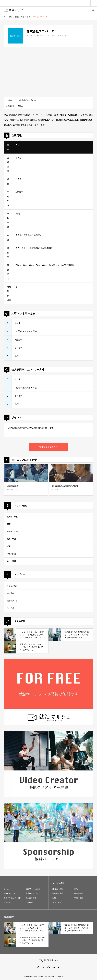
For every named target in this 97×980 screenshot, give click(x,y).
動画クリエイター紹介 (13, 898)
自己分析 (10, 608)
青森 (53, 36)
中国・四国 (11, 554)
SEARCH (94, 3)
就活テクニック (13, 601)
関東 (9, 524)
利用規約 (29, 902)
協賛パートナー (32, 893)
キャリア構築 (12, 586)
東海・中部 (11, 539)
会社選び (10, 593)
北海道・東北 (12, 517)
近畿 (9, 546)
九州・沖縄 (11, 561)
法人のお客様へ (32, 898)
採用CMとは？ (10, 893)
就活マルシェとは (33, 889)
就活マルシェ (44, 36)
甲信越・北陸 (12, 532)
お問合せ (7, 902)
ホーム (6, 889)
